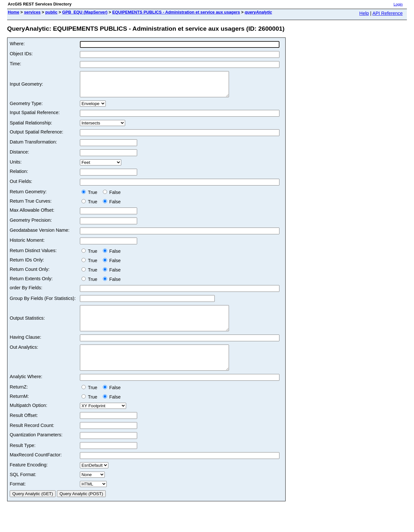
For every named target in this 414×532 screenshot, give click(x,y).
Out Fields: (21, 186)
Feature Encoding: (29, 479)
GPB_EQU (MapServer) (85, 12)
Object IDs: (21, 54)
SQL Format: (23, 489)
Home (14, 12)
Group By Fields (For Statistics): (43, 303)
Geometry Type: (26, 108)
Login (398, 4)
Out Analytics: (24, 357)
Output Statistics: (27, 325)
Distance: (19, 157)
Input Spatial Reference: (35, 117)
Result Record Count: (32, 440)
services (32, 12)
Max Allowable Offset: (32, 215)
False (112, 197)
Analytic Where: (26, 391)
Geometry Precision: (31, 225)
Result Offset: (24, 430)
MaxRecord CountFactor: (36, 469)
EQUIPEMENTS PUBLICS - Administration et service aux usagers (176, 12)
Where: (17, 44)
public (51, 12)
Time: (15, 64)
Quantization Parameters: (36, 449)
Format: (18, 498)
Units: (16, 167)
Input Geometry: (26, 87)
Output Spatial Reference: (37, 137)
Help (364, 13)
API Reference (387, 13)
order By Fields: (26, 293)
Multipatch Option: (28, 420)
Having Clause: (26, 347)
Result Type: (23, 460)
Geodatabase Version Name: (40, 235)
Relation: (19, 176)
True (91, 197)
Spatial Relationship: (31, 128)
